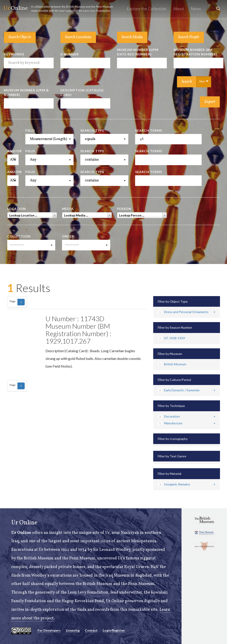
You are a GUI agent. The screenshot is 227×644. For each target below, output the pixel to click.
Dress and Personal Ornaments (183, 312)
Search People (189, 37)
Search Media (132, 37)
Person (124, 209)
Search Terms (149, 130)
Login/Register (114, 630)
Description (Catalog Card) (82, 92)
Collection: (19, 236)
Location (17, 209)
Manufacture (170, 423)
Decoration (169, 416)
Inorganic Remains (174, 484)
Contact (91, 630)
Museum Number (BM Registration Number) (195, 52)
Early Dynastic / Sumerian (179, 390)
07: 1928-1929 (171, 338)
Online (60, 9)
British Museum (172, 364)
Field (30, 130)
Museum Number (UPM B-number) (27, 92)
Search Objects (20, 37)
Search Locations (78, 37)
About (179, 9)
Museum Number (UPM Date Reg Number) (138, 52)
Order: (69, 236)
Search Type (92, 130)
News (196, 9)
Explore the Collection (147, 9)
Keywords (14, 54)
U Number (70, 54)
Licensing (73, 630)
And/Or (13, 151)
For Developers (49, 630)
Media (68, 209)
